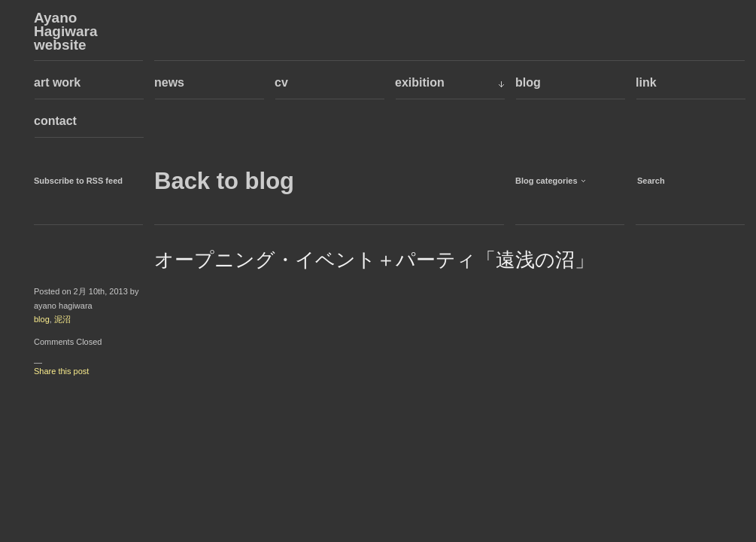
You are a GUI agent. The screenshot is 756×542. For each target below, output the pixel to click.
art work (57, 82)
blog (528, 82)
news (169, 82)
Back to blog (224, 181)
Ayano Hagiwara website (65, 32)
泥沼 (62, 319)
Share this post (61, 371)
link (646, 82)
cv (281, 82)
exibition (420, 82)
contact (55, 121)
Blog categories (547, 181)
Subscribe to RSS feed (78, 181)
